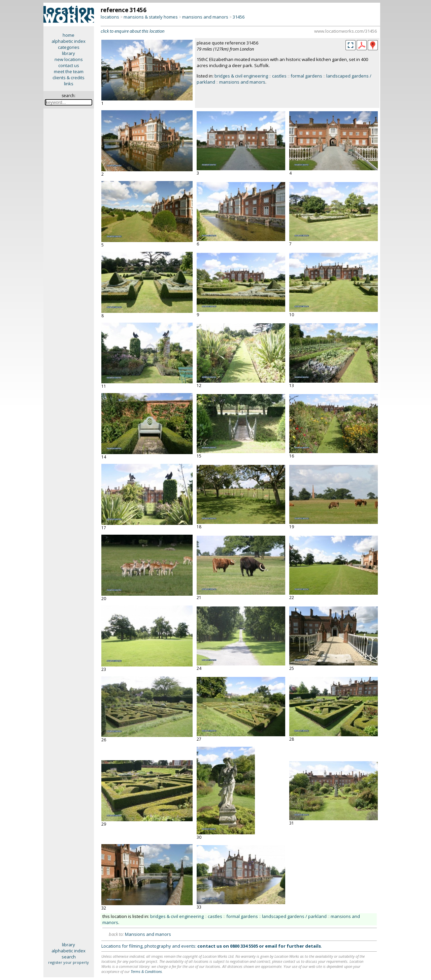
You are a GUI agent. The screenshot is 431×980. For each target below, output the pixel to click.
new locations (69, 59)
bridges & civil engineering (241, 76)
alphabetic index (69, 41)
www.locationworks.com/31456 (345, 31)
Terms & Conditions (146, 971)
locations (110, 17)
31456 (239, 17)
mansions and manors (205, 17)
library (69, 53)
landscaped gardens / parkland (294, 916)
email (271, 946)
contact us (69, 65)
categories (69, 47)
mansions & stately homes (151, 17)
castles (279, 76)
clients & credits (69, 78)
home (69, 35)
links (69, 84)
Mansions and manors (148, 934)
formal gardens (306, 76)
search (69, 957)
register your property (69, 962)
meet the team (69, 71)
